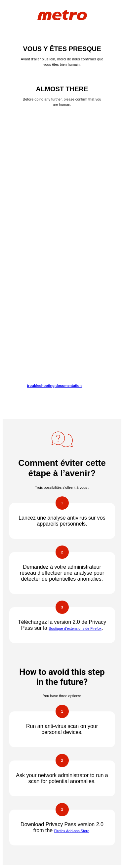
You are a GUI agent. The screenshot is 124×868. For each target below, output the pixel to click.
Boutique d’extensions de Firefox (75, 628)
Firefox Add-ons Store (72, 831)
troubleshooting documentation (54, 386)
